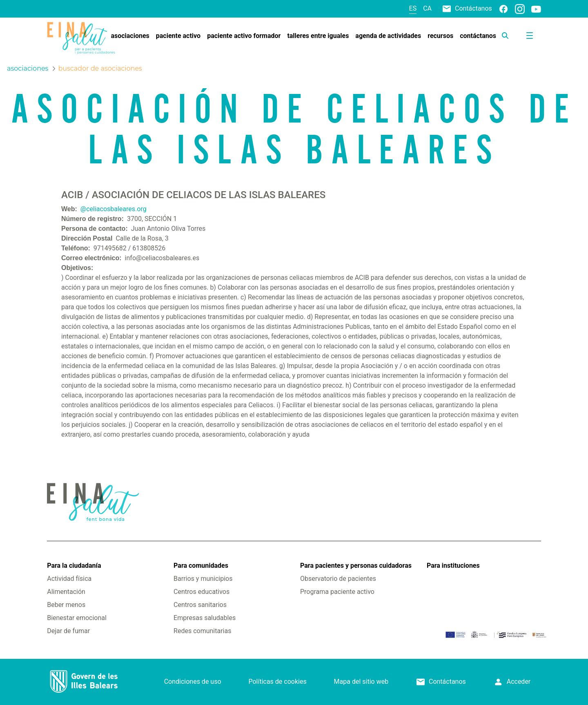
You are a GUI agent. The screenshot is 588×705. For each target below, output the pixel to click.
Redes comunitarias (202, 631)
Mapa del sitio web (361, 682)
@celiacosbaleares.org (114, 209)
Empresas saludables (205, 618)
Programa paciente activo (337, 592)
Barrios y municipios (203, 579)
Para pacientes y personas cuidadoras (356, 566)
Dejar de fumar (68, 631)
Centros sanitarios (200, 605)
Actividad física (69, 579)
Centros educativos (202, 592)
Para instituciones (453, 566)
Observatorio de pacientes (338, 579)
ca (427, 8)
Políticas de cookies (277, 682)
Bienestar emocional (77, 618)
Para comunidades (201, 566)
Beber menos (66, 605)
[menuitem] (130, 36)
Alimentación (66, 592)
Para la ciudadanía (74, 566)
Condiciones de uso (193, 682)
